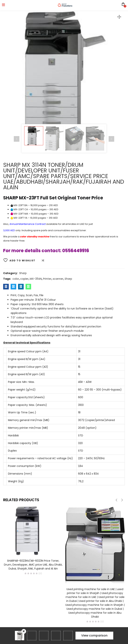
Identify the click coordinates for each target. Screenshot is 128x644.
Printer (47, 279)
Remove (24, 631)
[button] (119, 17)
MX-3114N (36, 279)
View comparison (94, 635)
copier (24, 279)
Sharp (23, 273)
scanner (58, 279)
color (16, 279)
